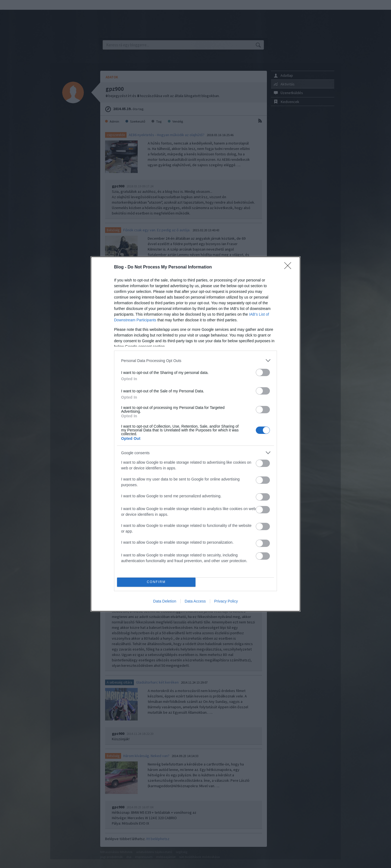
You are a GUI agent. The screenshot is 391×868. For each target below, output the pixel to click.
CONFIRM (156, 582)
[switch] (263, 372)
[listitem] (195, 361)
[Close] (289, 267)
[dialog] (195, 434)
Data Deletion (165, 601)
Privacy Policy (226, 601)
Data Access (195, 601)
